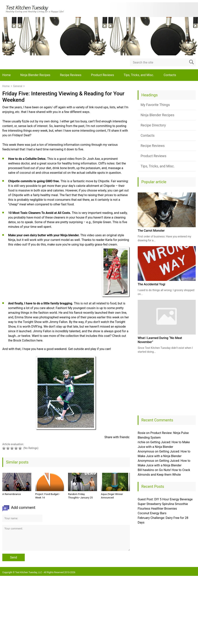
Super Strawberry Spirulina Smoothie (163, 504)
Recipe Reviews (71, 75)
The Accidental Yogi (151, 284)
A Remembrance (12, 494)
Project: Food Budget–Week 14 (48, 496)
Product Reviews (103, 75)
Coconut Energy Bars (152, 513)
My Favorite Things (155, 105)
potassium (93, 168)
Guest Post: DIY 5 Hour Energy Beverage (165, 499)
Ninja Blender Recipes (35, 75)
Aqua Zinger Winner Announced (112, 496)
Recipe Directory (153, 125)
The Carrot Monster (151, 231)
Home (6, 75)
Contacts (170, 75)
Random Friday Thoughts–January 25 (80, 496)
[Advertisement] (167, 386)
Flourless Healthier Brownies (157, 509)
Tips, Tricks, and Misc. (139, 75)
